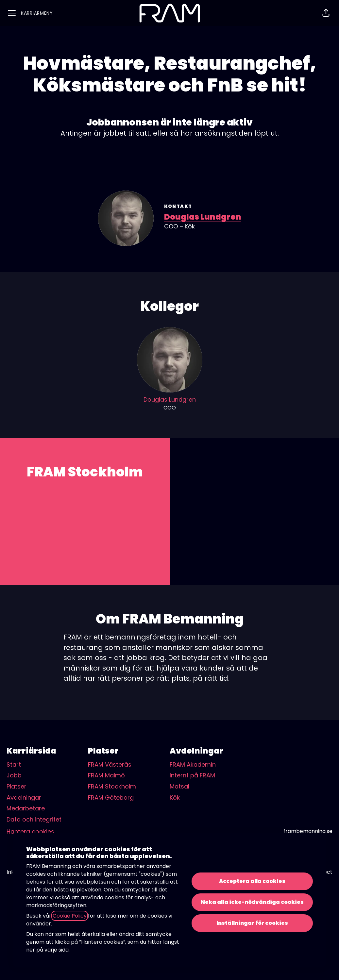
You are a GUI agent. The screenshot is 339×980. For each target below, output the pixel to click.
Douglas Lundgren (203, 217)
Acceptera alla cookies (252, 881)
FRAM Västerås (110, 764)
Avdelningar (24, 797)
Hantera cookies (30, 831)
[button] (326, 13)
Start (14, 764)
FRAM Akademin (193, 764)
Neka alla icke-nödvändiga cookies (252, 902)
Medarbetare (26, 808)
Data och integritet (34, 819)
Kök (175, 797)
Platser (17, 786)
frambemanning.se (308, 831)
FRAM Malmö (106, 775)
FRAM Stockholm (112, 786)
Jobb (14, 775)
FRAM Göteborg (111, 797)
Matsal (179, 786)
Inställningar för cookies (252, 923)
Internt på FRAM (192, 775)
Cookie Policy (70, 916)
